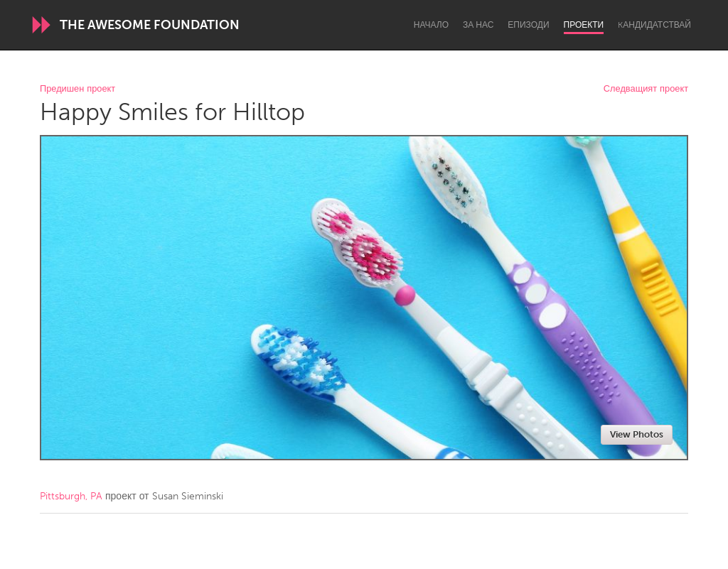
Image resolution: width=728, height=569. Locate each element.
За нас (478, 25)
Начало (431, 25)
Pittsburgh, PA (71, 496)
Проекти (584, 25)
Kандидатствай (654, 25)
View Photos (637, 434)
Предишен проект (77, 89)
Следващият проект (646, 89)
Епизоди (528, 25)
